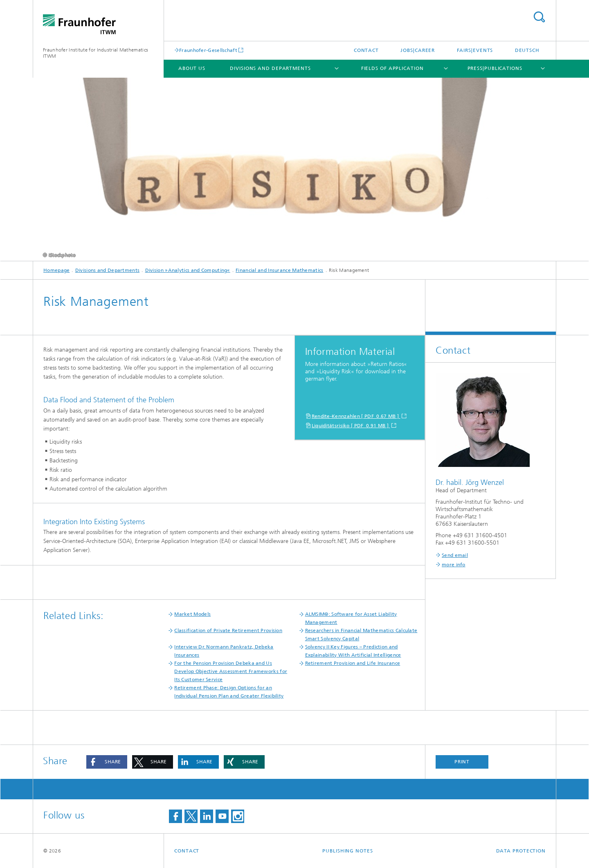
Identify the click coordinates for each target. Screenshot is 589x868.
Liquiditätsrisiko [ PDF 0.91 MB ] (351, 426)
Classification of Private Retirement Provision (228, 630)
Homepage (56, 270)
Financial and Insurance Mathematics (280, 270)
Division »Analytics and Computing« (188, 270)
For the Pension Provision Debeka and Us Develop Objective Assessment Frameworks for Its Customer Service (231, 671)
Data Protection (521, 851)
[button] (107, 762)
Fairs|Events (475, 50)
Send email (455, 555)
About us (192, 68)
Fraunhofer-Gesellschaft (208, 50)
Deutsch (527, 50)
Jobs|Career (418, 50)
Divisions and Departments (270, 68)
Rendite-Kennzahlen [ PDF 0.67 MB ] (356, 416)
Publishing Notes (347, 851)
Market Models (192, 614)
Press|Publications (495, 68)
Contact (366, 50)
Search (539, 17)
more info (454, 565)
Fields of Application (392, 68)
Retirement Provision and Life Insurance (353, 663)
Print (462, 762)
